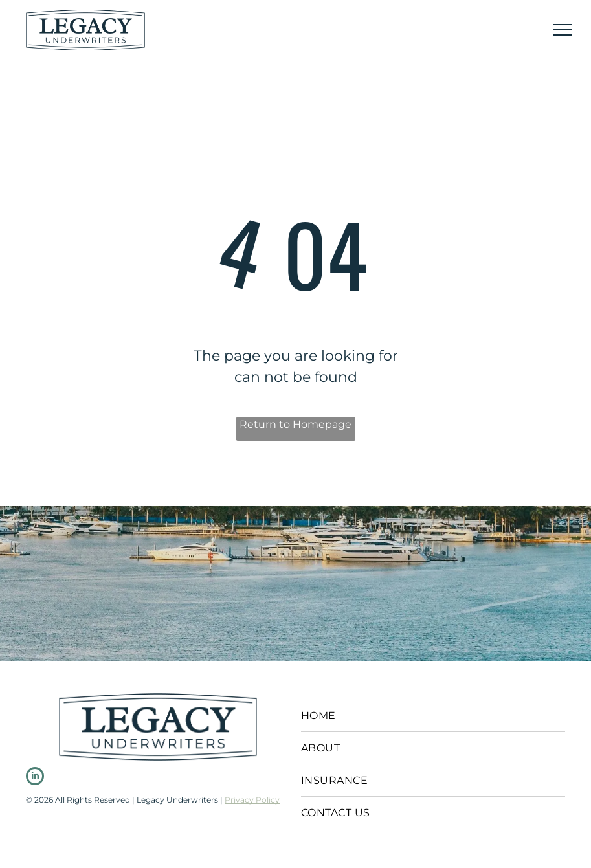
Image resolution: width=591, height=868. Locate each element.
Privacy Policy (252, 800)
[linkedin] (35, 778)
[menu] (563, 30)
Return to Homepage (295, 424)
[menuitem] (433, 716)
